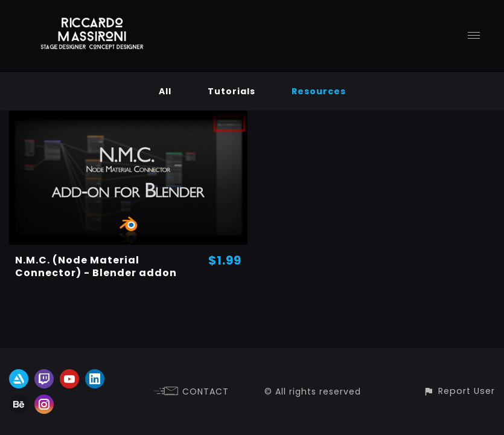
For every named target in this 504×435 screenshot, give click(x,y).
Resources (319, 91)
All (165, 91)
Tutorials (231, 91)
